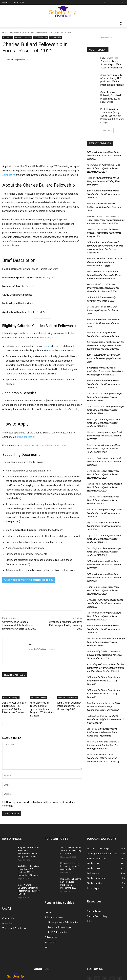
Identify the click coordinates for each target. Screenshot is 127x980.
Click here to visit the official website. (29, 545)
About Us (7, 883)
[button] (121, 24)
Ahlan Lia (92, 574)
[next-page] (10, 684)
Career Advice (94, 871)
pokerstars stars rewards (100, 355)
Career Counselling (97, 876)
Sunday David (94, 259)
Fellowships (16, 32)
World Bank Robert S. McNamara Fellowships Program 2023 (104, 194)
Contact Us (8, 878)
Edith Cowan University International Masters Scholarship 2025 (68, 671)
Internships (51, 902)
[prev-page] (4, 684)
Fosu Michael (94, 272)
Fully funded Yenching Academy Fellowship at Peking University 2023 (65, 591)
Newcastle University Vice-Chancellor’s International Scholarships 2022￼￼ (105, 249)
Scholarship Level (54, 877)
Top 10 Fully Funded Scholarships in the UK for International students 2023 (104, 262)
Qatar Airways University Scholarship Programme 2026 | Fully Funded (112, 91)
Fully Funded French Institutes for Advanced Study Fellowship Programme (102, 719)
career (47, 311)
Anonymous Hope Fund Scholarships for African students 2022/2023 (104, 181)
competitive (9, 140)
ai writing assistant (97, 652)
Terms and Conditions (14, 888)
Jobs (47, 907)
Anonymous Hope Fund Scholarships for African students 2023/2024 (104, 143)
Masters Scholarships (23, 37)
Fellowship (46, 303)
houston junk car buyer (99, 690)
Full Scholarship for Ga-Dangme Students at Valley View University (103, 168)
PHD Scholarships (40, 37)
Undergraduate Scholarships (63, 882)
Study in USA (55, 37)
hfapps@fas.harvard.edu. (53, 411)
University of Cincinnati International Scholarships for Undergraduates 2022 (103, 732)
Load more (106, 118)
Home (5, 32)
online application (26, 402)
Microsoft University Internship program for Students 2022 (70, 826)
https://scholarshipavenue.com (42, 614)
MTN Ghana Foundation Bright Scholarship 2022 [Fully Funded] (103, 668)
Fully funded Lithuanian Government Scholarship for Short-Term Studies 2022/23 (105, 642)
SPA (11, 59)
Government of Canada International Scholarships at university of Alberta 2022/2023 (19, 591)
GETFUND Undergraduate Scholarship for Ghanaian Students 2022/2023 (103, 275)
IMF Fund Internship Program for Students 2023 (104, 297)
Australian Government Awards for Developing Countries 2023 (104, 310)
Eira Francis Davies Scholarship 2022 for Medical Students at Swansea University (103, 745)
